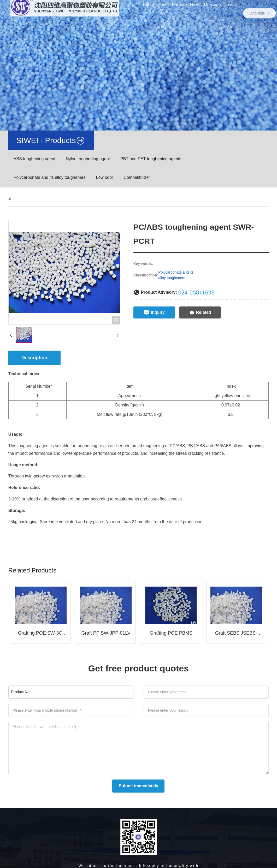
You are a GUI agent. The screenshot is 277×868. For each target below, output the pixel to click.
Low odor (105, 177)
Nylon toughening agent (88, 159)
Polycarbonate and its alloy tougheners (50, 177)
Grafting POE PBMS (171, 633)
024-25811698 (196, 292)
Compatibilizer (137, 177)
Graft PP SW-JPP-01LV (106, 633)
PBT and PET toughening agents (151, 159)
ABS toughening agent (34, 159)
